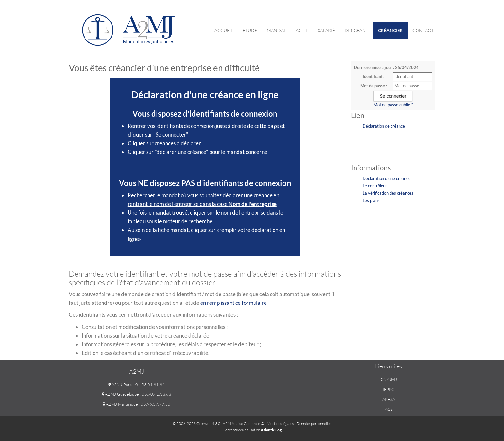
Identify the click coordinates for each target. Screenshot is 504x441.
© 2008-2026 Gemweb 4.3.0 (196, 423)
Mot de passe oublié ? (393, 105)
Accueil (224, 30)
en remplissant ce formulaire (234, 303)
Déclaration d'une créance (387, 178)
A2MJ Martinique (120, 404)
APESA (389, 399)
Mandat (276, 30)
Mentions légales (280, 423)
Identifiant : (374, 76)
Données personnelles (314, 423)
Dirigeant (356, 30)
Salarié (326, 30)
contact (423, 30)
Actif (302, 30)
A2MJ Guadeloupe (120, 394)
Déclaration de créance (384, 126)
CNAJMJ (389, 379)
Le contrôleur (375, 186)
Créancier (390, 30)
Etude (250, 30)
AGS (389, 409)
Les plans (371, 200)
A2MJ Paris (120, 384)
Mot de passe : (374, 86)
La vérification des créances (388, 193)
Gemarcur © (254, 423)
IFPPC (389, 389)
